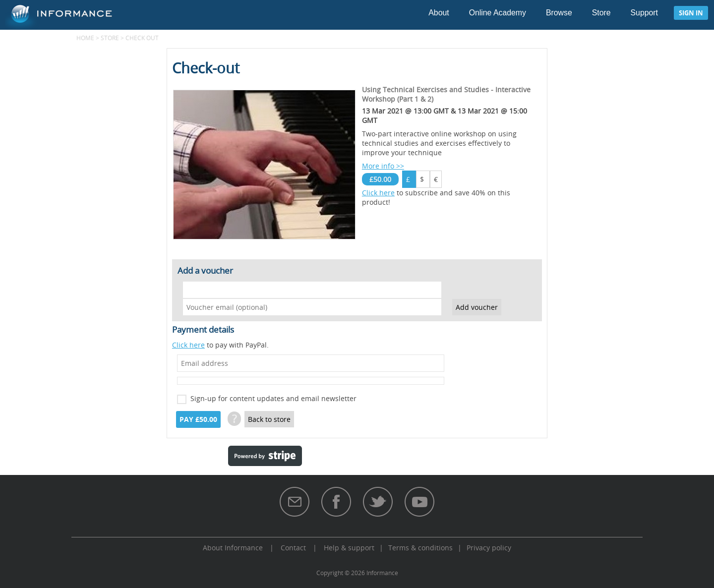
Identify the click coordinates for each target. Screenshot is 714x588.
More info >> (383, 166)
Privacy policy (489, 548)
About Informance (233, 548)
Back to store (269, 419)
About (439, 13)
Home (85, 38)
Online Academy (498, 13)
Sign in (691, 13)
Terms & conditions (420, 548)
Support (644, 13)
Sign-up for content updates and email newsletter (273, 398)
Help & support (349, 548)
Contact (293, 548)
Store (601, 13)
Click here (378, 193)
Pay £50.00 (198, 419)
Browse (559, 13)
